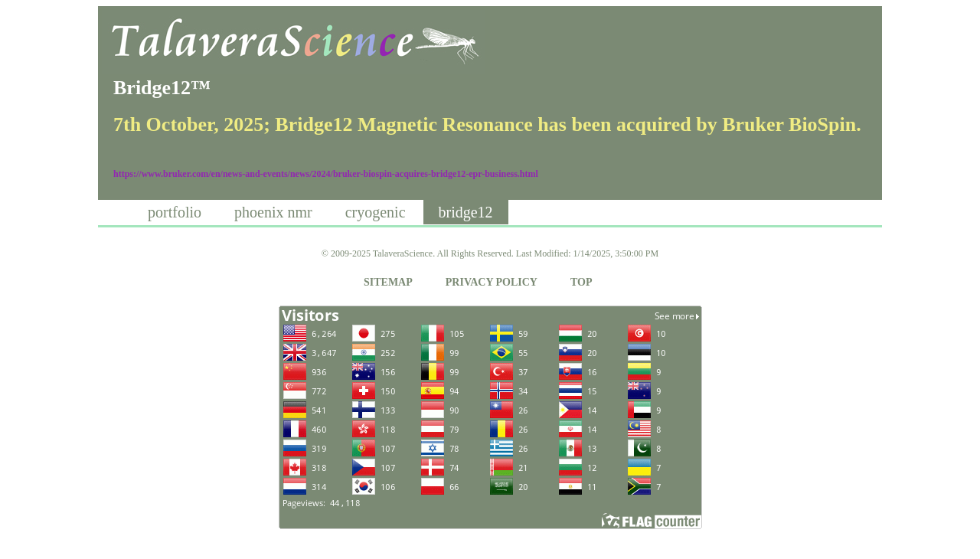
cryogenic (376, 212)
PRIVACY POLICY (492, 282)
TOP (581, 282)
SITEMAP (388, 282)
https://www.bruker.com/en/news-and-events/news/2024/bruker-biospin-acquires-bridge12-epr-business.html (326, 174)
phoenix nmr (273, 212)
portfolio (175, 212)
